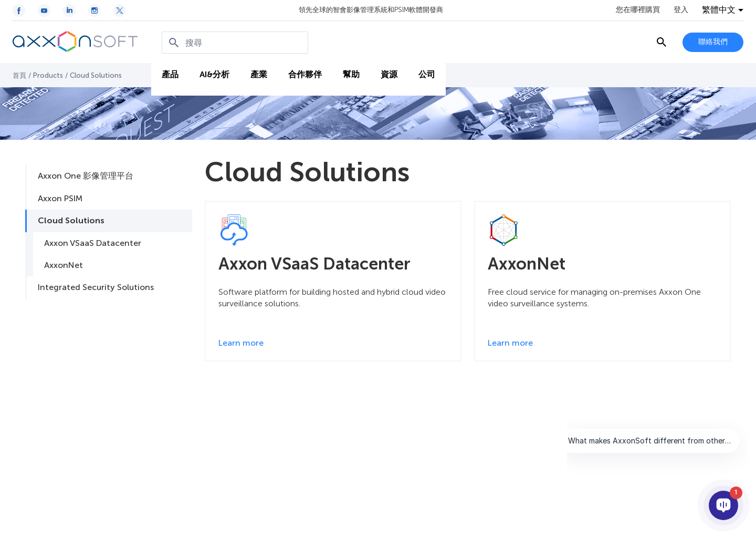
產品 (170, 74)
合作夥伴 (305, 74)
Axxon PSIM (60, 198)
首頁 (19, 75)
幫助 (351, 74)
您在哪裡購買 (638, 10)
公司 (427, 74)
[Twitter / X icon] (120, 11)
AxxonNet (64, 265)
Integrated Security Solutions (96, 287)
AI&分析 (214, 74)
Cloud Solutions (71, 220)
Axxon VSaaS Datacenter (93, 243)
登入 (681, 10)
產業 (259, 74)
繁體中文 (719, 10)
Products (48, 75)
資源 (389, 74)
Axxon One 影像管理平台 (86, 176)
